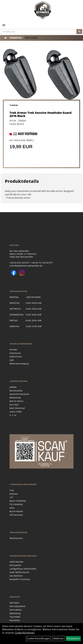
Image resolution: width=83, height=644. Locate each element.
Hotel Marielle (16, 562)
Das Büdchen (16, 576)
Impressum (15, 353)
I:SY (11, 497)
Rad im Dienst (16, 401)
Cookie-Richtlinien (25, 633)
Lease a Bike (16, 412)
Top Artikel (15, 617)
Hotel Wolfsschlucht (19, 572)
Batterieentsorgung (19, 364)
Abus (12, 508)
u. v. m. (13, 415)
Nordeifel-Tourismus (20, 579)
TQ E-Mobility (16, 504)
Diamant (14, 494)
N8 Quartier (15, 565)
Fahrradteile (16, 38)
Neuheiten (15, 620)
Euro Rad (14, 405)
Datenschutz (16, 357)
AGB (12, 360)
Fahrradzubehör (18, 606)
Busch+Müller (16, 511)
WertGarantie (16, 538)
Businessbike (16, 391)
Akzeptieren (73, 638)
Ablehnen (58, 638)
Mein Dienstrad (17, 408)
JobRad (13, 387)
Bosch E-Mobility (18, 501)
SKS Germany (16, 515)
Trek (12, 490)
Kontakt (13, 350)
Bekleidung (15, 613)
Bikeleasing (15, 398)
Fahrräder (14, 603)
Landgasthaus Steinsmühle (23, 569)
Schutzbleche (31, 38)
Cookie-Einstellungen (38, 638)
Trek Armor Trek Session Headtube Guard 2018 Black (41, 114)
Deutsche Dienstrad (19, 394)
